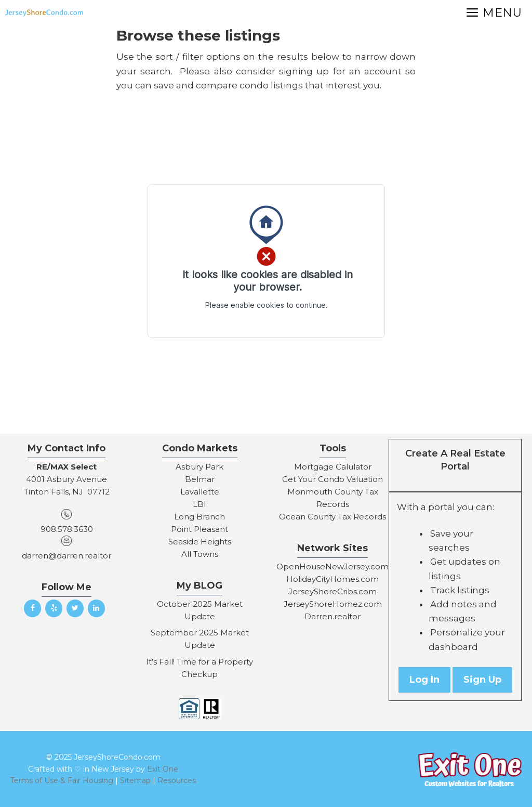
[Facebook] (32, 608)
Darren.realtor (332, 616)
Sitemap (135, 780)
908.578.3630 (67, 529)
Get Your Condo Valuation (332, 479)
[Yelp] (54, 608)
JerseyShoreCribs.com (332, 591)
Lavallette (200, 492)
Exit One (163, 769)
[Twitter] (75, 608)
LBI (199, 504)
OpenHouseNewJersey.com (332, 567)
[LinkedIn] (96, 608)
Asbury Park (199, 467)
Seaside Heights (200, 542)
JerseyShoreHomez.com (333, 604)
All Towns (200, 554)
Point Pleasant (199, 529)
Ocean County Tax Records (332, 517)
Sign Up (482, 680)
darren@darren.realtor (66, 556)
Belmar (200, 479)
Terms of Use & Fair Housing (62, 780)
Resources (177, 780)
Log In (424, 680)
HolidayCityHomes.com (332, 579)
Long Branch (199, 517)
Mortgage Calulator (333, 467)
